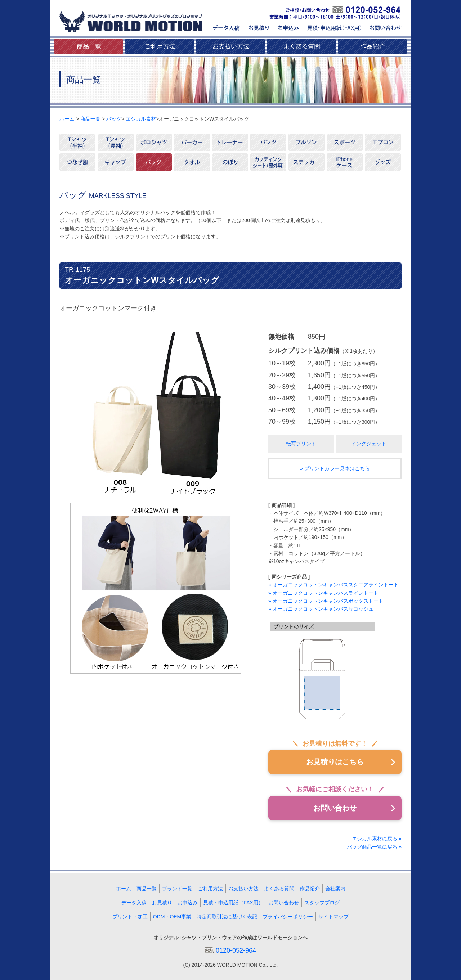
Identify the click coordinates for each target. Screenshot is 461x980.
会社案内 (335, 889)
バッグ (114, 119)
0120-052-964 (236, 951)
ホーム (67, 119)
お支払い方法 (243, 889)
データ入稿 (134, 903)
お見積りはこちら (335, 762)
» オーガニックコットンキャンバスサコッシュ (321, 609)
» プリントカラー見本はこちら (335, 468)
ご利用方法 (210, 889)
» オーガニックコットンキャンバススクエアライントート (334, 585)
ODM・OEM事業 (172, 917)
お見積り (162, 903)
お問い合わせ (335, 808)
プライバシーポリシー (288, 917)
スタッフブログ (322, 903)
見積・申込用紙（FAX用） (233, 903)
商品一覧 (90, 119)
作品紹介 (310, 889)
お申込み (188, 903)
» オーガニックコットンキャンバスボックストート (326, 601)
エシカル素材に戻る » (377, 839)
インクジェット (369, 444)
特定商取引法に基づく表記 (227, 917)
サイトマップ (334, 917)
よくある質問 (279, 889)
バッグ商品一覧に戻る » (374, 847)
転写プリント (301, 444)
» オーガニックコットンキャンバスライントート (323, 593)
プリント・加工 (130, 917)
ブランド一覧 (177, 889)
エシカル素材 (141, 119)
